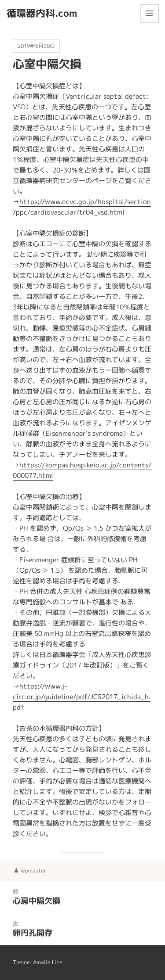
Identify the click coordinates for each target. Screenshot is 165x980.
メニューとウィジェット (149, 22)
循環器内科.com (42, 13)
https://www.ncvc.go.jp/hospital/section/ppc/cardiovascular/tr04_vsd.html (82, 207)
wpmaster (33, 871)
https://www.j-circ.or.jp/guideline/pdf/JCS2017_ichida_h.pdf (82, 697)
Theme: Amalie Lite (38, 962)
